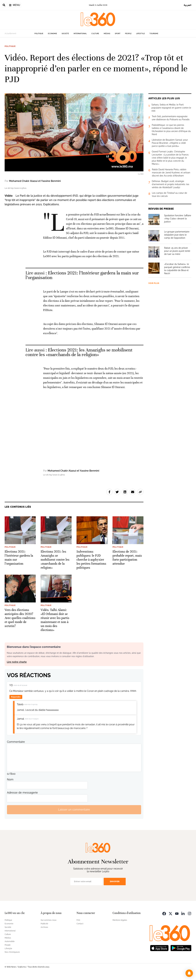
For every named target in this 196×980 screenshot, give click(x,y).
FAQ (78, 920)
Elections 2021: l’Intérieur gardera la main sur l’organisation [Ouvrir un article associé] (82, 275)
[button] (189, 973)
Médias (107, 34)
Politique (39, 34)
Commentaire (16, 742)
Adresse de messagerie (22, 793)
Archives (44, 927)
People (128, 34)
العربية (188, 5)
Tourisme (154, 34)
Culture (95, 34)
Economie (52, 34)
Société (65, 34)
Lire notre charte (17, 662)
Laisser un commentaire (74, 810)
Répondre (16, 697)
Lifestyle (141, 34)
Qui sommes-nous (49, 920)
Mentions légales (120, 920)
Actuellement (10, 33)
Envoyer (115, 881)
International (80, 34)
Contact (80, 924)
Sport (118, 34)
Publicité (44, 924)
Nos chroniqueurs (12, 952)
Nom (10, 779)
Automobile (10, 941)
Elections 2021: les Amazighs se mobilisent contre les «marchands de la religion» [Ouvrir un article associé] (79, 352)
